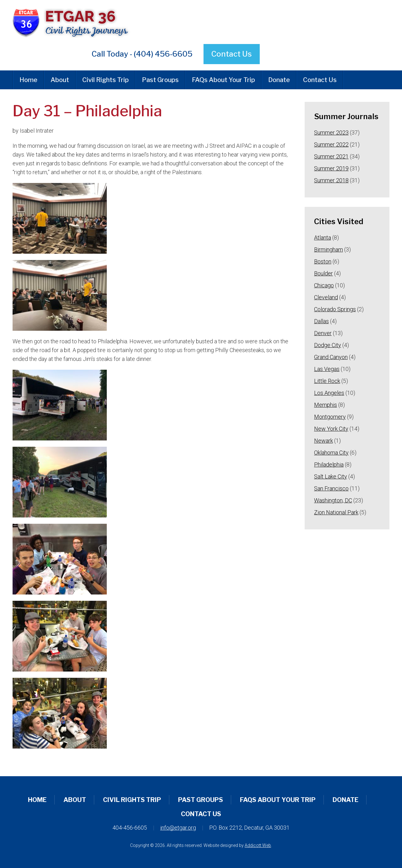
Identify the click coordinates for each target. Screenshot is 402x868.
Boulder (323, 273)
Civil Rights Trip (106, 80)
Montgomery (330, 417)
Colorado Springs (335, 309)
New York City (331, 429)
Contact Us (232, 54)
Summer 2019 (331, 168)
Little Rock (327, 381)
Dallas (321, 321)
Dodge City (328, 345)
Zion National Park (336, 512)
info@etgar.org (178, 828)
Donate (279, 80)
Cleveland (326, 297)
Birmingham (329, 249)
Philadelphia (329, 464)
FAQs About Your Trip (223, 80)
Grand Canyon (331, 357)
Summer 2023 (331, 133)
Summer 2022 (331, 144)
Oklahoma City (331, 453)
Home (28, 80)
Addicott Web (258, 845)
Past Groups (160, 80)
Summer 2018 (331, 180)
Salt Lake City (331, 476)
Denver (323, 333)
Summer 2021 (331, 156)
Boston (323, 261)
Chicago (324, 285)
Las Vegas (327, 369)
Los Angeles (329, 393)
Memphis (326, 405)
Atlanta (323, 238)
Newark (323, 441)
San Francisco (331, 488)
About (60, 80)
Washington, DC (333, 500)
